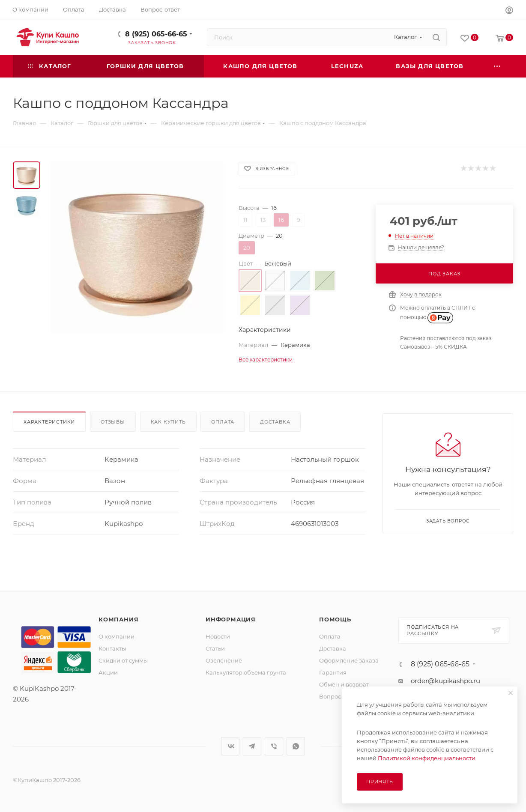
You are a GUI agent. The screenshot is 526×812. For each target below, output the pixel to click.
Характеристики (49, 422)
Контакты (112, 648)
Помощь (335, 619)
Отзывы (113, 422)
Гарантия (333, 672)
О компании (117, 636)
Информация (231, 619)
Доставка (275, 422)
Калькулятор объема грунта (246, 672)
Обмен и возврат (344, 684)
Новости (218, 636)
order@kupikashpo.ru (445, 681)
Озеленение (224, 660)
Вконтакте (230, 746)
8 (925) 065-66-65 (156, 34)
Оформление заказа (349, 660)
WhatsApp (296, 746)
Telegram (252, 746)
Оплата (223, 422)
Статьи (215, 648)
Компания (118, 619)
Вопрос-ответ (339, 696)
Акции (108, 672)
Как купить (168, 422)
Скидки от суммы (123, 660)
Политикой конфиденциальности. (427, 758)
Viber (274, 746)
